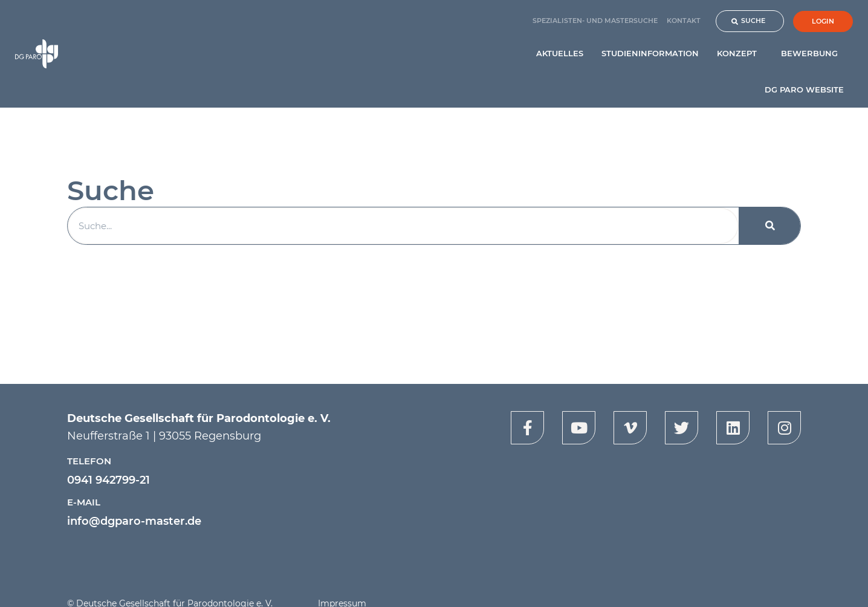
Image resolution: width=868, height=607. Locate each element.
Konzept (740, 53)
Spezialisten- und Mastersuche (595, 21)
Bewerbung (812, 53)
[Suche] (770, 226)
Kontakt (684, 21)
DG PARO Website (804, 89)
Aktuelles (560, 53)
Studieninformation (650, 53)
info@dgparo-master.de (134, 521)
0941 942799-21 (108, 480)
